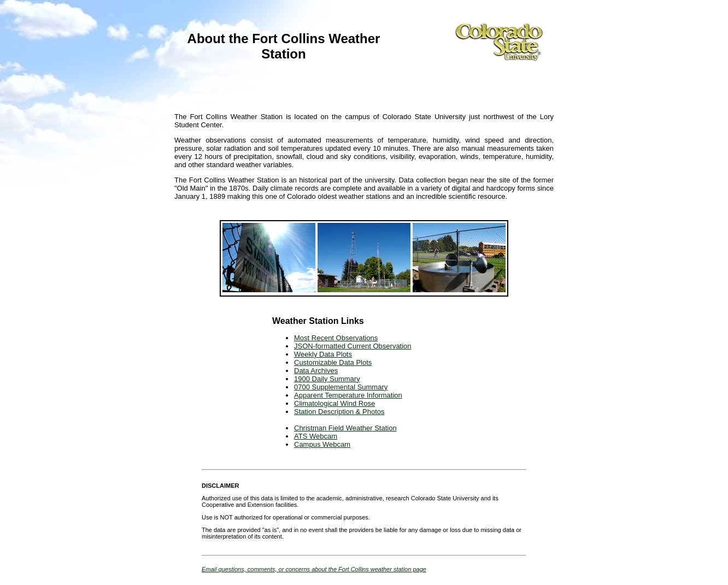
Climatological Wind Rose (334, 403)
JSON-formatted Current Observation (353, 346)
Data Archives (316, 371)
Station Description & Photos (339, 412)
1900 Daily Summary (327, 379)
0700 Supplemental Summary (341, 387)
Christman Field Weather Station (345, 428)
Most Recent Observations (336, 338)
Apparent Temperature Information (348, 395)
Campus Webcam (322, 444)
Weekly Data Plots (323, 354)
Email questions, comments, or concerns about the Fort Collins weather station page (314, 569)
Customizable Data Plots (333, 362)
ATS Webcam (316, 436)
